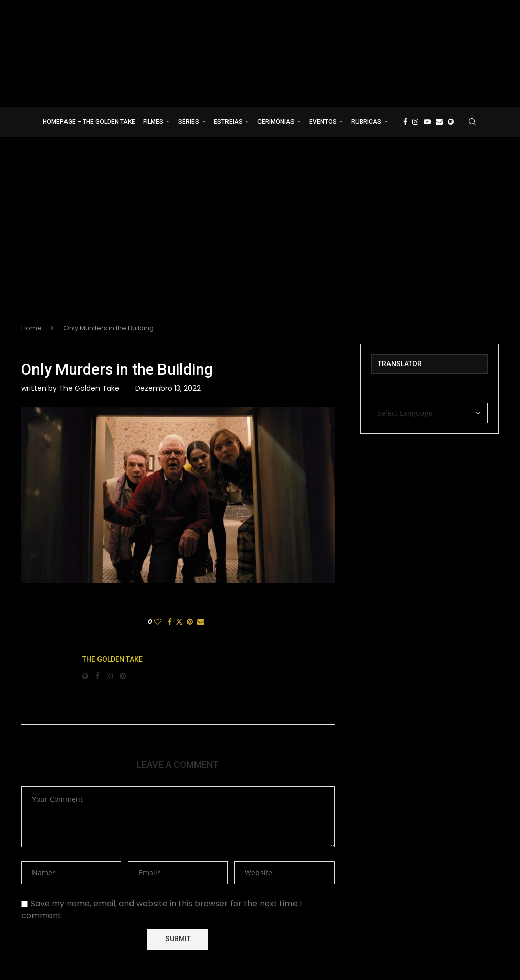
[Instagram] (415, 122)
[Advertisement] (260, 239)
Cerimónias (276, 122)
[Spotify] (451, 122)
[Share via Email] (201, 622)
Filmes (153, 122)
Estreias (228, 122)
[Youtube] (427, 122)
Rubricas (366, 122)
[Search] (472, 122)
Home (31, 328)
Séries (189, 122)
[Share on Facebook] (170, 622)
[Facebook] (405, 122)
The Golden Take (89, 388)
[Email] (439, 122)
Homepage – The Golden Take (89, 122)
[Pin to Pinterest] (190, 622)
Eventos (323, 122)
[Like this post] (158, 622)
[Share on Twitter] (179, 622)
